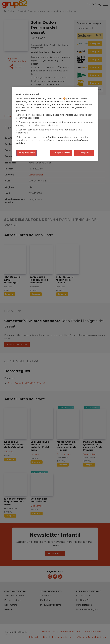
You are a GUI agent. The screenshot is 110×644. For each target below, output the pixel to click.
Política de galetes (58, 137)
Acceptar (84, 153)
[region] (55, 124)
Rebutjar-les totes (61, 153)
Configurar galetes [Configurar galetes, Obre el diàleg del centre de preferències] (26, 153)
